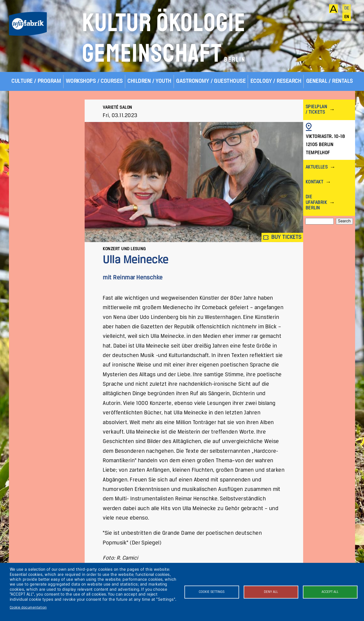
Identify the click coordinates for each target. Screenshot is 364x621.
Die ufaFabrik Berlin (316, 202)
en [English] (347, 17)
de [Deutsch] (347, 8)
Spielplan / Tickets (316, 110)
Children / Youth (149, 81)
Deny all (271, 592)
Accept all (330, 592)
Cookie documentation (28, 608)
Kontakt (314, 182)
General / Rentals (330, 81)
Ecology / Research (276, 81)
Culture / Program (36, 81)
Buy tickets (282, 237)
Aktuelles (317, 167)
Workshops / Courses (94, 81)
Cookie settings (212, 592)
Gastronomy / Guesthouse (211, 81)
